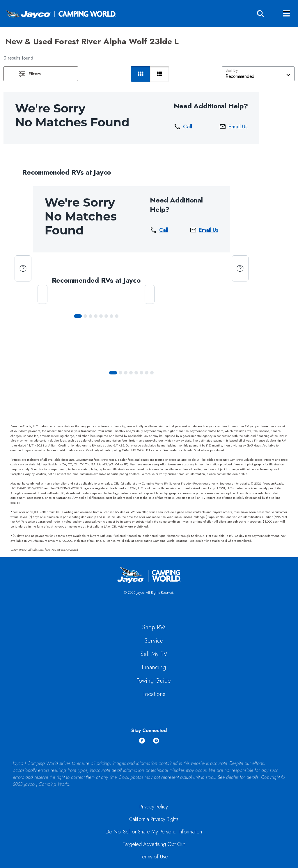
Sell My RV (154, 654)
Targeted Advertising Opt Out (154, 844)
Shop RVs (154, 627)
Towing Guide (154, 681)
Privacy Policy (154, 807)
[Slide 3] (96, 316)
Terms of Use (154, 857)
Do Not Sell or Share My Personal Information (154, 832)
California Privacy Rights (154, 819)
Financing (154, 667)
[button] (41, 74)
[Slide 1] (85, 316)
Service (154, 641)
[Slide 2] (91, 316)
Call (183, 127)
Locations (154, 694)
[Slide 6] (111, 316)
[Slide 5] (106, 316)
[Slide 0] (78, 316)
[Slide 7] (117, 316)
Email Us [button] (233, 127)
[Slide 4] (101, 316)
